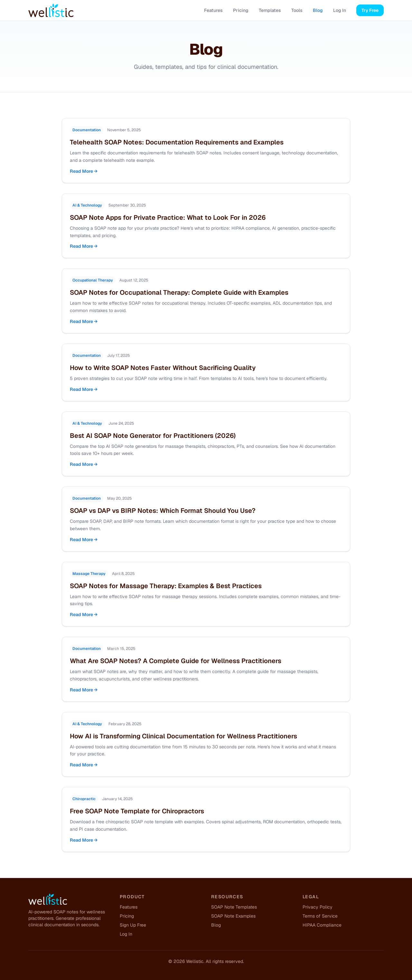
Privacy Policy (318, 907)
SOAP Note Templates (234, 907)
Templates (270, 10)
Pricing (241, 10)
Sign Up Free (133, 925)
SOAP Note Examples (233, 916)
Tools (297, 10)
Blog (318, 10)
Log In (340, 10)
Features (213, 10)
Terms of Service (320, 916)
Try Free (370, 10)
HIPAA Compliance (322, 925)
